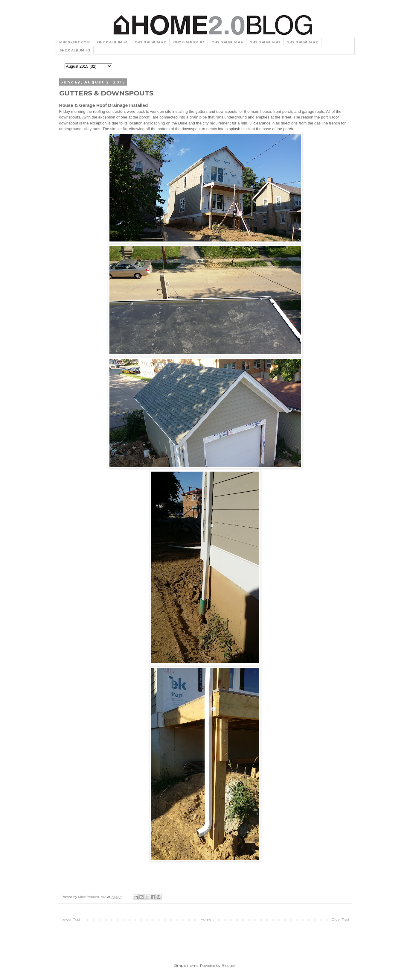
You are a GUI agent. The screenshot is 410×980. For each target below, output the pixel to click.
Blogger (228, 965)
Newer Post (71, 919)
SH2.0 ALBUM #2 (302, 42)
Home (206, 919)
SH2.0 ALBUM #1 (265, 42)
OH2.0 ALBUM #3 (189, 42)
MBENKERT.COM (74, 42)
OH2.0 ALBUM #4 (227, 42)
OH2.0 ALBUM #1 (112, 42)
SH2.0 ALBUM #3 (75, 50)
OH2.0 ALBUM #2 (150, 42)
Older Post (340, 919)
